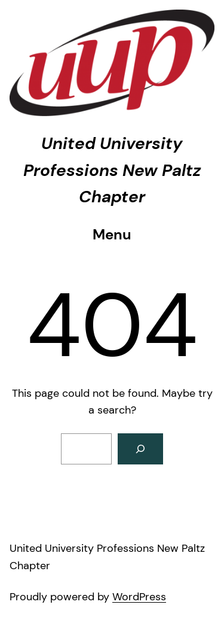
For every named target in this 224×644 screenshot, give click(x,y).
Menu (112, 234)
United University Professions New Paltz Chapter (112, 170)
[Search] (140, 449)
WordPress (139, 597)
